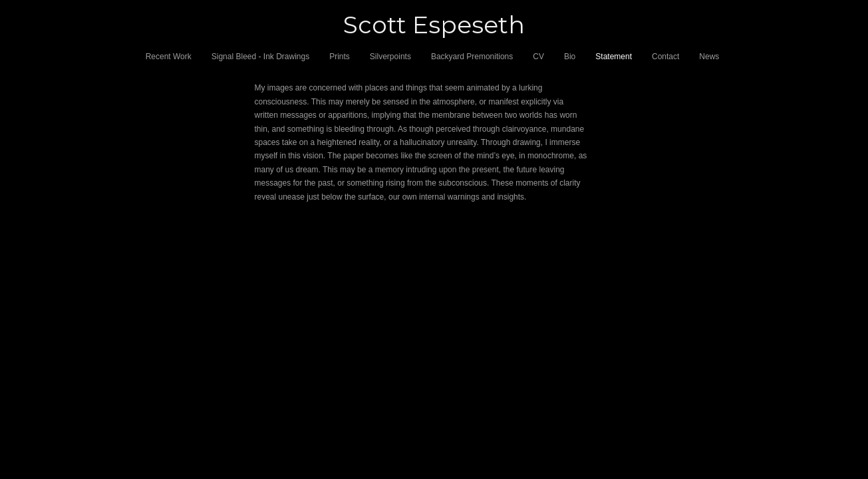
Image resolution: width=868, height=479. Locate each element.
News (709, 57)
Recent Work (169, 57)
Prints (340, 57)
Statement (614, 57)
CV (538, 57)
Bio (570, 57)
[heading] (434, 25)
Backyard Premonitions (472, 57)
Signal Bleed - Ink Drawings (260, 57)
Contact (665, 57)
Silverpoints (390, 57)
